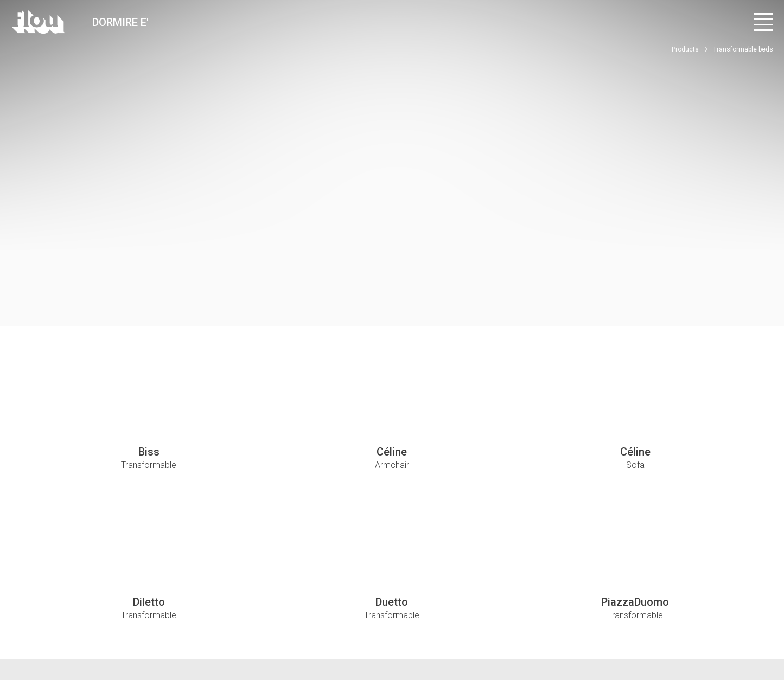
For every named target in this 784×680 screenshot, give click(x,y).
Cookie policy (212, 632)
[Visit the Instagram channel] (706, 637)
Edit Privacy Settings (148, 632)
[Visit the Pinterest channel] (766, 637)
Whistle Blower (267, 632)
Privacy (94, 632)
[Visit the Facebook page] (676, 637)
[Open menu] (764, 22)
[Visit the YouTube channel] (736, 637)
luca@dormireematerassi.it (396, 582)
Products (685, 49)
